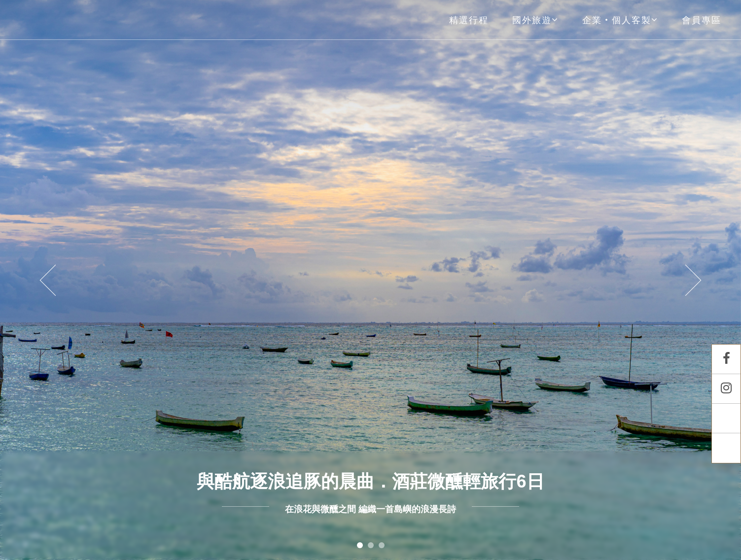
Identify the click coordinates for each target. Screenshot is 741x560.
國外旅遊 (535, 20)
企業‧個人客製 (620, 20)
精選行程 (469, 20)
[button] (55, 280)
